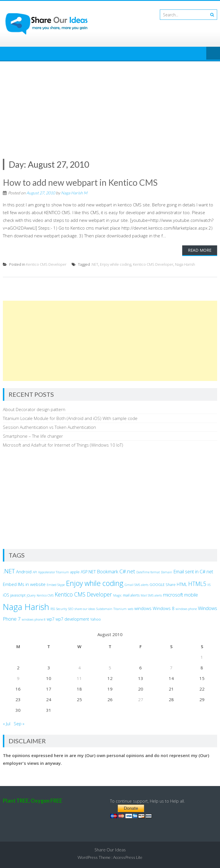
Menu (213, 54)
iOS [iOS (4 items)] (6, 595)
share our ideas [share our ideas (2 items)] (85, 609)
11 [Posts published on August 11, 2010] (79, 678)
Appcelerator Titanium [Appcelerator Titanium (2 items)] (54, 572)
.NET (95, 264)
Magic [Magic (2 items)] (117, 595)
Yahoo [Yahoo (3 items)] (96, 619)
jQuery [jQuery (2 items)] (31, 595)
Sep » (19, 724)
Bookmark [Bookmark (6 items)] (108, 572)
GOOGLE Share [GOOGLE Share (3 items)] (163, 585)
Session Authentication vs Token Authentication (49, 427)
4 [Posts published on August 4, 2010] (79, 668)
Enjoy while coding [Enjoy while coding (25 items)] (95, 583)
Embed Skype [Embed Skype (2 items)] (56, 585)
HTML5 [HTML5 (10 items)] (197, 584)
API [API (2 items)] (35, 572)
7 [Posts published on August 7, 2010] (171, 668)
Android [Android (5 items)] (24, 572)
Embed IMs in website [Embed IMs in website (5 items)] (24, 584)
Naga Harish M (74, 193)
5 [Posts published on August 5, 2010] (110, 668)
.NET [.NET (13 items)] (9, 571)
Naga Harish (185, 264)
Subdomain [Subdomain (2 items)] (104, 609)
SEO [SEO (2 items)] (71, 609)
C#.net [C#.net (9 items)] (127, 571)
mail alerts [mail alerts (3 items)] (131, 595)
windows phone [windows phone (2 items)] (186, 609)
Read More (200, 250)
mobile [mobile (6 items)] (191, 595)
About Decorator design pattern (34, 409)
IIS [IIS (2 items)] (209, 585)
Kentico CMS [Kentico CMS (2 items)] (45, 595)
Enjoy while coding (116, 264)
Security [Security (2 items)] (62, 609)
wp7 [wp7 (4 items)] (51, 619)
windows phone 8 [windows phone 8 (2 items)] (34, 619)
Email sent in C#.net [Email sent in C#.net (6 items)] (193, 572)
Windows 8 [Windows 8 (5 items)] (164, 608)
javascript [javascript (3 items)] (18, 595)
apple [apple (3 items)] (75, 572)
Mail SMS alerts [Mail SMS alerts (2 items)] (151, 595)
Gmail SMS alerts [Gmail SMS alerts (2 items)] (136, 585)
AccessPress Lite (128, 857)
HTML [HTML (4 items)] (182, 584)
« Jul (7, 724)
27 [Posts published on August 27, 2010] (141, 699)
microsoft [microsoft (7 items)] (173, 595)
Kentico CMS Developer (46, 264)
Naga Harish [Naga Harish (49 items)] (26, 607)
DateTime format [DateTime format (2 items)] (148, 572)
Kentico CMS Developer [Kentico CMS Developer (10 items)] (83, 594)
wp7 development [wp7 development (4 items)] (72, 619)
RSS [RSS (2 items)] (53, 609)
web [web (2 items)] (130, 609)
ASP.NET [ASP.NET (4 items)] (88, 572)
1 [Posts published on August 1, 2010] (202, 657)
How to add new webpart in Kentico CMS (80, 182)
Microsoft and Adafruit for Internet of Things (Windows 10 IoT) (63, 445)
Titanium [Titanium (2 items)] (120, 609)
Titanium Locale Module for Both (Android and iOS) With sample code (70, 418)
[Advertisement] (110, 104)
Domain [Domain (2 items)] (167, 572)
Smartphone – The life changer (33, 436)
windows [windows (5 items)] (143, 608)
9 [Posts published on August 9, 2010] (18, 678)
